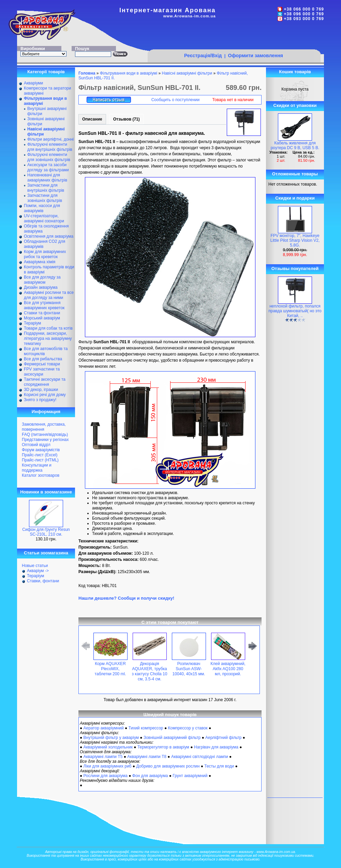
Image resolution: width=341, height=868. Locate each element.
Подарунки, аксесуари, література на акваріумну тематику (48, 338)
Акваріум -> (38, 571)
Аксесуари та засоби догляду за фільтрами (48, 167)
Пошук (82, 49)
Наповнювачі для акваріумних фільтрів (47, 178)
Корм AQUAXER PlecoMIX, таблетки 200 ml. (110, 669)
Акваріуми (33, 83)
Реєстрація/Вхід (203, 56)
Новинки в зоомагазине (46, 492)
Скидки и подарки (295, 198)
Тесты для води (219, 766)
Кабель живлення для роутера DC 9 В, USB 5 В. (295, 145)
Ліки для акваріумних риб (108, 766)
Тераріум (32, 323)
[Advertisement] (234, 36)
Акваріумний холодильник (108, 747)
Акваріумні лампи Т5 (103, 757)
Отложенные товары (295, 174)
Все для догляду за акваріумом (42, 280)
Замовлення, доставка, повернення (44, 427)
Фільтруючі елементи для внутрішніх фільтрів (50, 147)
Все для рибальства (43, 359)
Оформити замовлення (256, 56)
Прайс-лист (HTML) (40, 460)
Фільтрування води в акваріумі (129, 73)
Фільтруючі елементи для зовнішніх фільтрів (49, 157)
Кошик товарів (295, 72)
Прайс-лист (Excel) (40, 455)
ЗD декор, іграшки (41, 390)
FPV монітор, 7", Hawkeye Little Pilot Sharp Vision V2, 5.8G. (295, 240)
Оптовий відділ (36, 445)
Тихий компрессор (146, 728)
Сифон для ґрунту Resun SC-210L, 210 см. (46, 532)
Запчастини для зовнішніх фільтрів (45, 198)
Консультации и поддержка (37, 468)
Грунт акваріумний (190, 776)
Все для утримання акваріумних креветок (44, 305)
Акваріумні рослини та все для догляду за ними (49, 295)
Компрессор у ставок (188, 728)
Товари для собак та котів (48, 328)
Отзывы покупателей (295, 269)
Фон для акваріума (150, 776)
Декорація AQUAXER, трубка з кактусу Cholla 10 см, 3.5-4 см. (150, 671)
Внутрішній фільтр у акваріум (111, 738)
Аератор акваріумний (104, 728)
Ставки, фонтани (43, 581)
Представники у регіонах (45, 440)
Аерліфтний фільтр (223, 738)
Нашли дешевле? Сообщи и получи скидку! (126, 598)
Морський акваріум (42, 318)
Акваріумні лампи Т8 (147, 757)
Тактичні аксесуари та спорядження (45, 382)
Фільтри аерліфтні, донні (50, 139)
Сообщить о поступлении (176, 100)
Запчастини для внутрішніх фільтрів (46, 188)
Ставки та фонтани (42, 313)
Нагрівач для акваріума (216, 747)
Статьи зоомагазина (46, 553)
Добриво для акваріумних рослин (168, 766)
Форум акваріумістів (41, 450)
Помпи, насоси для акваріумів (42, 208)
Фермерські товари (42, 364)
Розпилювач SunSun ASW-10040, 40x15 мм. (189, 669)
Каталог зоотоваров (41, 475)
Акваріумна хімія (40, 262)
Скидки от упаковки (295, 105)
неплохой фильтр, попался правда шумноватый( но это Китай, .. (295, 311)
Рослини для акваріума (106, 776)
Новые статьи (35, 566)
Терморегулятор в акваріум (163, 747)
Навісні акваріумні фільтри (187, 73)
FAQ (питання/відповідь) (45, 435)
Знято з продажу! (40, 400)
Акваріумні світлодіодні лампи (200, 757)
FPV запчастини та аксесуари (42, 372)
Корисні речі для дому (45, 395)
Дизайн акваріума (41, 287)
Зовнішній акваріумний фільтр (172, 738)
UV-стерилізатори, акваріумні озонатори (44, 218)
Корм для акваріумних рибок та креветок (45, 254)
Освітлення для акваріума (49, 236)
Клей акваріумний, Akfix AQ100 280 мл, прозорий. (228, 669)
